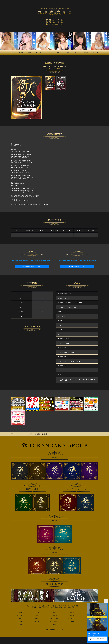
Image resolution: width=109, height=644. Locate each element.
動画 (37, 615)
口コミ (54, 624)
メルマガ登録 (54, 618)
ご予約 (20, 618)
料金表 (72, 615)
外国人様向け (20, 621)
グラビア (20, 615)
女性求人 (72, 621)
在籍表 (72, 612)
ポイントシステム (72, 618)
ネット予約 (37, 624)
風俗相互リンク (54, 621)
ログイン (37, 618)
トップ (37, 612)
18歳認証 (20, 612)
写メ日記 (20, 624)
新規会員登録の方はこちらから (32, 267)
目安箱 (37, 621)
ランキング (54, 615)
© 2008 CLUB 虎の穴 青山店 (55, 629)
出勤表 (54, 612)
